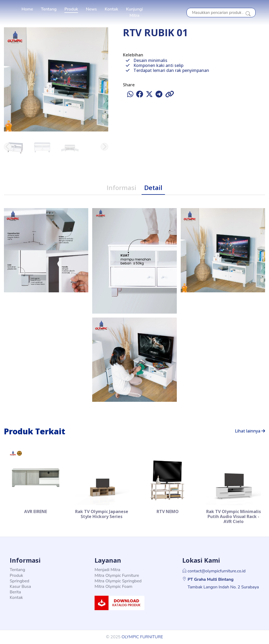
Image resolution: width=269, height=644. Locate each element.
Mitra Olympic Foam (113, 587)
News (91, 9)
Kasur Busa (20, 587)
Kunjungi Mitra (134, 12)
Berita (15, 592)
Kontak (112, 9)
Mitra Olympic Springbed (118, 581)
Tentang (49, 9)
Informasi (121, 188)
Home (27, 9)
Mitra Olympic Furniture (117, 576)
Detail (153, 188)
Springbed (19, 581)
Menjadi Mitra (107, 570)
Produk (71, 9)
